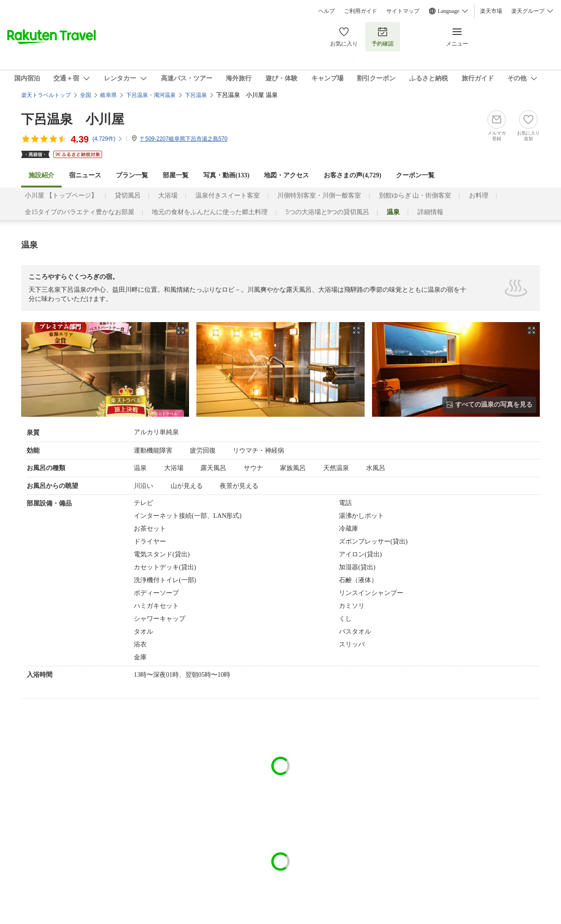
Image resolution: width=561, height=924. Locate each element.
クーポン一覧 (415, 175)
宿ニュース (85, 175)
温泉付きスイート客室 (228, 196)
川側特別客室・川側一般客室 (319, 196)
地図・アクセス (286, 175)
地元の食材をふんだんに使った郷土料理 (210, 212)
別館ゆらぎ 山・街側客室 (415, 196)
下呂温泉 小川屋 (73, 119)
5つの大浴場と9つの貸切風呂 (327, 212)
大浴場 (168, 196)
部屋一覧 (176, 175)
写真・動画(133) (226, 175)
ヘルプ (326, 11)
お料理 (479, 196)
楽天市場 (491, 11)
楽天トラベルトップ (46, 95)
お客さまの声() (352, 175)
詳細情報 (430, 212)
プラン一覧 (132, 175)
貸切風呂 (128, 196)
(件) (108, 139)
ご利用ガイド (361, 11)
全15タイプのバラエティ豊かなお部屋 (80, 212)
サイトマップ (403, 11)
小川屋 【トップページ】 (61, 196)
